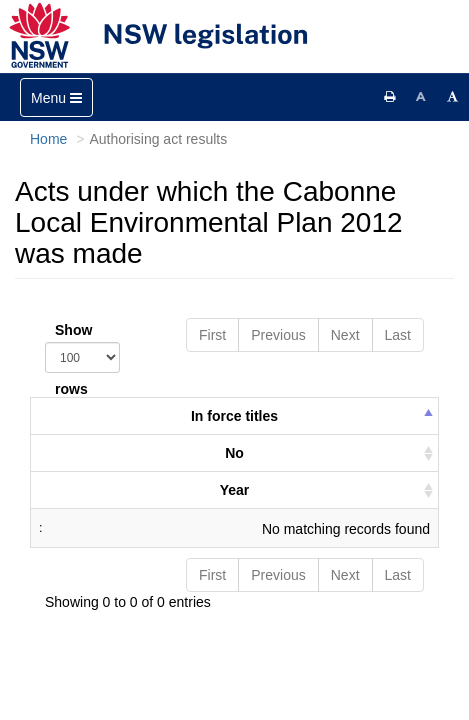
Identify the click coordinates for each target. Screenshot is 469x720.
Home (48, 139)
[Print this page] (390, 97)
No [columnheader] (234, 453)
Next (345, 335)
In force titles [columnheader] (234, 416)
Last (398, 335)
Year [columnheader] (235, 490)
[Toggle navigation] (56, 97)
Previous (278, 335)
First (212, 335)
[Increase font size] (453, 97)
